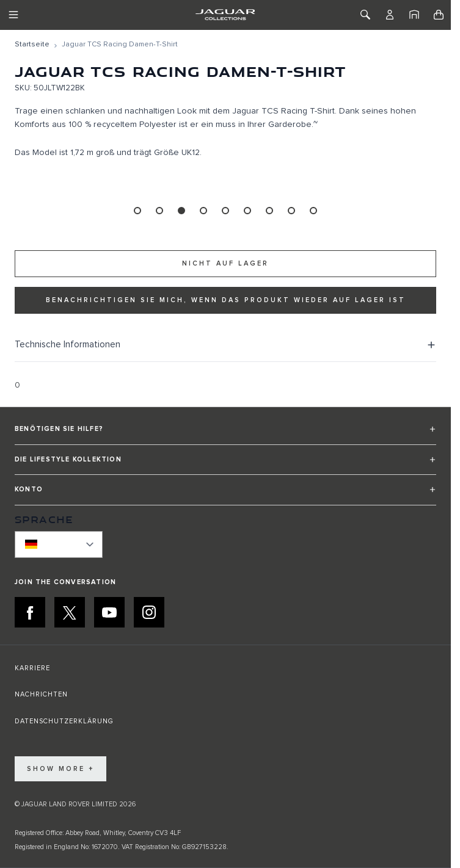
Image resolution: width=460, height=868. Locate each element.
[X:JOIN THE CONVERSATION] (70, 612)
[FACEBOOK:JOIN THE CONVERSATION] (30, 612)
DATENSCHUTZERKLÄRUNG (64, 721)
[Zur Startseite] (32, 45)
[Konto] (390, 15)
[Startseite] (414, 15)
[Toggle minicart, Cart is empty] (439, 15)
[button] (225, 434)
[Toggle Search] (365, 15)
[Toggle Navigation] (13, 15)
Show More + (60, 769)
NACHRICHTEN (41, 694)
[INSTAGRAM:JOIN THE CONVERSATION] (149, 612)
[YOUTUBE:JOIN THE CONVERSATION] (109, 612)
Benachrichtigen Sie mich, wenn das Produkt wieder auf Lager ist (226, 300)
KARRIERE (32, 668)
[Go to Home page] (225, 15)
